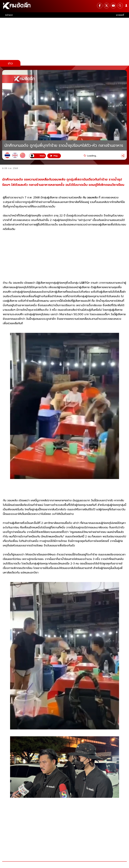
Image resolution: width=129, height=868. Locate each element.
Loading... (92, 156)
